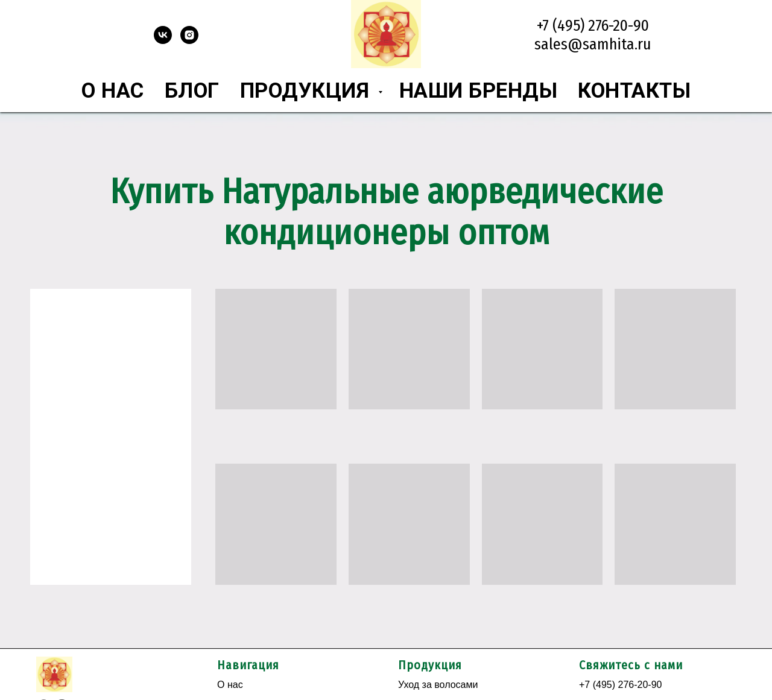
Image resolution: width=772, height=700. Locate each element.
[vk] (163, 41)
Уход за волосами (438, 685)
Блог (192, 91)
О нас (113, 91)
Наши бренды (479, 91)
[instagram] (189, 41)
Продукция (308, 91)
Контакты (634, 91)
